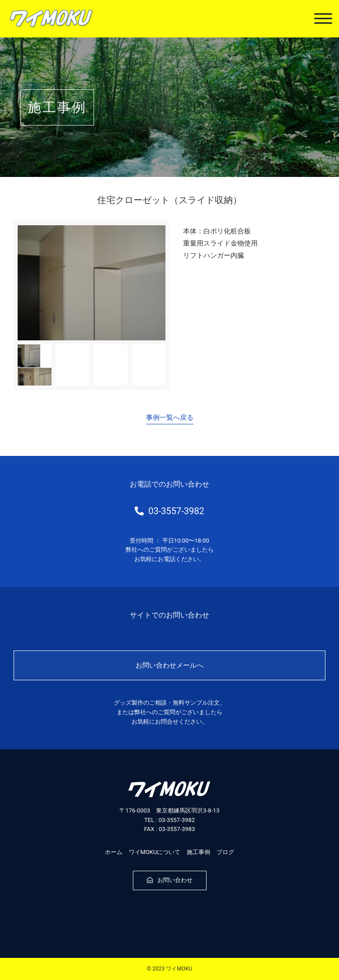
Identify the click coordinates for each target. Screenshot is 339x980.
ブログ (225, 852)
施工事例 (198, 852)
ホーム (114, 852)
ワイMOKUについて (155, 852)
